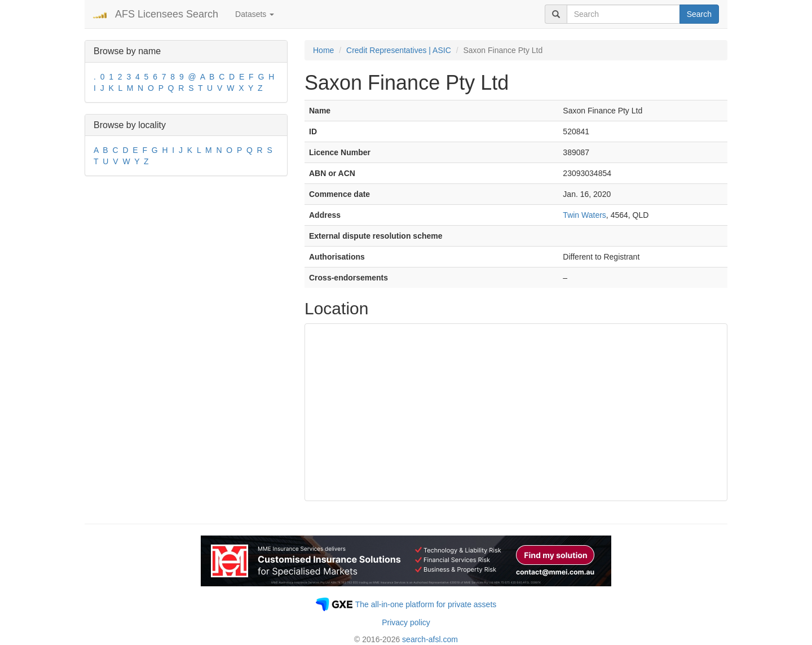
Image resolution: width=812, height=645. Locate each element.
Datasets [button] (255, 14)
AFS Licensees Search (167, 14)
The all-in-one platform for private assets (426, 604)
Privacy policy (406, 622)
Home (323, 50)
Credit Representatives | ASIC (399, 50)
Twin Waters (584, 215)
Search (699, 14)
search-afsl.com (430, 639)
